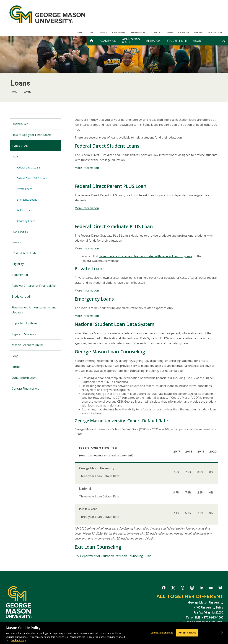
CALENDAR (184, 33)
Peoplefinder (138, 33)
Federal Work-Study (25, 253)
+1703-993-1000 (213, 617)
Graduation (215, 33)
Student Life (177, 41)
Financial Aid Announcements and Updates (34, 310)
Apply (80, 33)
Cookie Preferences (162, 633)
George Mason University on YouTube (211, 588)
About (198, 41)
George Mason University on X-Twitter (173, 588)
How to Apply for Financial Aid (32, 135)
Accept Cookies (187, 633)
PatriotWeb (119, 33)
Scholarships (21, 232)
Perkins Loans (24, 210)
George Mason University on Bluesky (220, 588)
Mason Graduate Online (28, 345)
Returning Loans (26, 221)
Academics (108, 41)
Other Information (24, 378)
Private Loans (24, 189)
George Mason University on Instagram (192, 588)
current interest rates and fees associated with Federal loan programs (145, 256)
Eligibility (18, 264)
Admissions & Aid (131, 41)
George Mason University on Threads (182, 588)
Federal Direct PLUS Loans (32, 178)
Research (153, 41)
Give (91, 33)
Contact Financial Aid (25, 389)
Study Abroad (21, 297)
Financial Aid (20, 124)
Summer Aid (20, 275)
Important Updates (25, 323)
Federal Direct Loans (28, 168)
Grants (17, 242)
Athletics (156, 33)
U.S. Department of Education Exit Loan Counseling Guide (113, 556)
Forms (16, 367)
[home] (92, 41)
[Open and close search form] (224, 41)
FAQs (15, 356)
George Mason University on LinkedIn (201, 588)
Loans (17, 156)
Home (14, 92)
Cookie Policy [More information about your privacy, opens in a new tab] (18, 640)
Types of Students (24, 334)
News (170, 33)
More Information (87, 168)
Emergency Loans (27, 200)
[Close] (222, 633)
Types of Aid (20, 146)
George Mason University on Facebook (164, 588)
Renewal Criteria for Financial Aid (34, 286)
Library (198, 33)
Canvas (103, 33)
